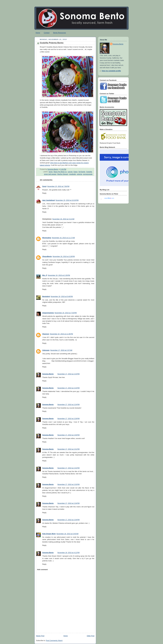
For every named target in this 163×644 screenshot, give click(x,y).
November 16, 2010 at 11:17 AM (63, 238)
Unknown (46, 350)
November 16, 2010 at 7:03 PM (66, 313)
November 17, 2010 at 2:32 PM (68, 468)
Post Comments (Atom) (54, 641)
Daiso (76, 172)
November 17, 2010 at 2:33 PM (68, 484)
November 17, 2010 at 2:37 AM (61, 350)
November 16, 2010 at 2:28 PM (64, 257)
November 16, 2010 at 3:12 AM (63, 219)
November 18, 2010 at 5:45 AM (67, 534)
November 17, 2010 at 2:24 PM (68, 388)
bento (51, 172)
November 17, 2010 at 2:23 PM (68, 374)
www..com (109, 198)
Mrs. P (45, 275)
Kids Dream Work (49, 534)
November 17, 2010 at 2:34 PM (68, 503)
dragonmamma (48, 313)
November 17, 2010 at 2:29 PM (68, 419)
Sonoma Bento (48, 374)
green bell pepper (50, 174)
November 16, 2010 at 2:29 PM (59, 275)
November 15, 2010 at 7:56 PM (58, 186)
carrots (70, 172)
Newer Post (40, 636)
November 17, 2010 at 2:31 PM (68, 449)
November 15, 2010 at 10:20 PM (67, 200)
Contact (47, 33)
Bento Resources (60, 33)
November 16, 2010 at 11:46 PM (61, 334)
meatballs (72, 174)
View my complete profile (111, 71)
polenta (79, 174)
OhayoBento (47, 257)
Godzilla (89, 172)
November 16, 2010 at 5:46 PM (62, 297)
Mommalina (47, 238)
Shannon (46, 334)
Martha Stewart (63, 174)
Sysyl (44, 186)
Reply (44, 193)
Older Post (91, 636)
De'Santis (82, 172)
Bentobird (46, 297)
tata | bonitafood (49, 200)
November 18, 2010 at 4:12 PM (68, 553)
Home (38, 33)
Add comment (42, 570)
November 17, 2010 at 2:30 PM (68, 435)
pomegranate (88, 174)
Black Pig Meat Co (60, 172)
